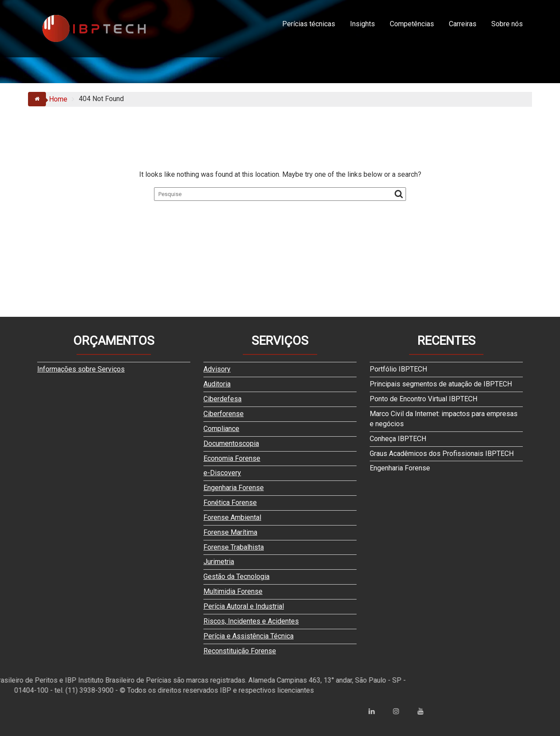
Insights (362, 24)
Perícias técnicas (309, 24)
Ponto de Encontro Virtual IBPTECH (423, 399)
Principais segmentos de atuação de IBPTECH (441, 384)
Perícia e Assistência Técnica (248, 636)
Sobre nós (507, 24)
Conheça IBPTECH (398, 439)
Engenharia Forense (234, 488)
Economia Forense (232, 458)
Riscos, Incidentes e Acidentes (251, 621)
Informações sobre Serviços (81, 369)
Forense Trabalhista (234, 547)
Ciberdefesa (222, 399)
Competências (412, 24)
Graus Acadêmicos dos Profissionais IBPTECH (442, 454)
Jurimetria (219, 562)
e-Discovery (222, 473)
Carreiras (463, 24)
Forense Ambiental (232, 517)
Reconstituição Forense (240, 651)
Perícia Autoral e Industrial (244, 606)
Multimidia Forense (233, 591)
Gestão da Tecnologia (236, 577)
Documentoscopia (231, 443)
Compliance (221, 429)
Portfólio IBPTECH (398, 369)
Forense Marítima (230, 532)
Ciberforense (224, 414)
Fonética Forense (230, 503)
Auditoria (217, 384)
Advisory (217, 369)
